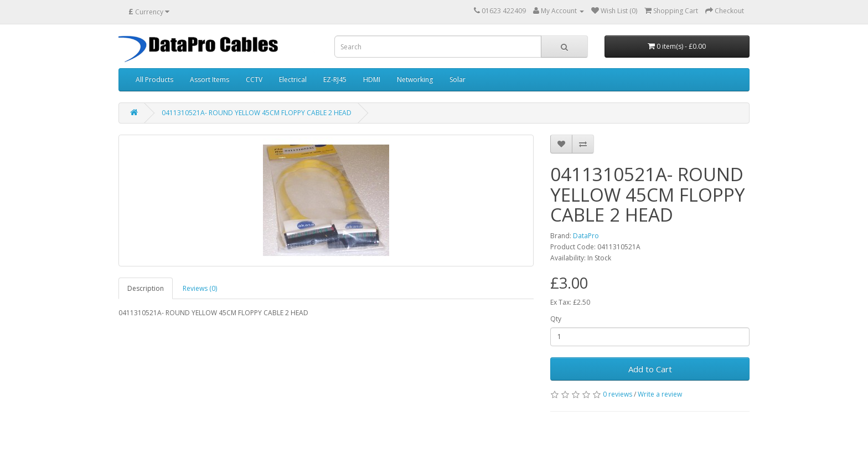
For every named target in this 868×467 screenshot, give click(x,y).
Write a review (660, 394)
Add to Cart (650, 369)
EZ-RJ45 (335, 79)
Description (146, 288)
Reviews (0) (200, 288)
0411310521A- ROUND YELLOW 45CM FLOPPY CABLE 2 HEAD (257, 113)
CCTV (254, 79)
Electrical (293, 79)
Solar (458, 79)
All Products (154, 79)
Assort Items (210, 79)
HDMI (372, 79)
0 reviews (618, 394)
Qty (556, 319)
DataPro (586, 236)
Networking (415, 79)
